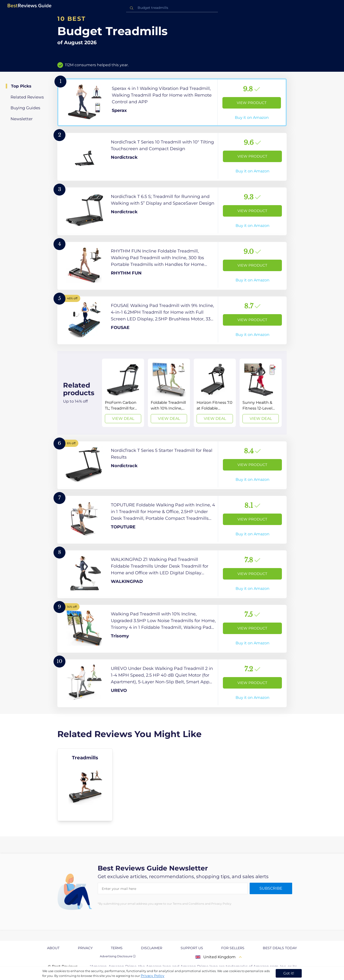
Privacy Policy (153, 976)
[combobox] (172, 8)
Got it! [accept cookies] (289, 973)
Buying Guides (25, 108)
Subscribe (271, 888)
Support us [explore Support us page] (192, 948)
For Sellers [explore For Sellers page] (233, 948)
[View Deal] (123, 393)
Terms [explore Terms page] (117, 948)
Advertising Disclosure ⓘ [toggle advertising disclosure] (118, 956)
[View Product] (172, 102)
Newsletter (22, 119)
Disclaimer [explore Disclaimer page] (152, 948)
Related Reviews (27, 97)
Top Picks (21, 86)
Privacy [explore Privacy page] (85, 948)
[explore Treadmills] (85, 785)
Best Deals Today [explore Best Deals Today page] (280, 948)
